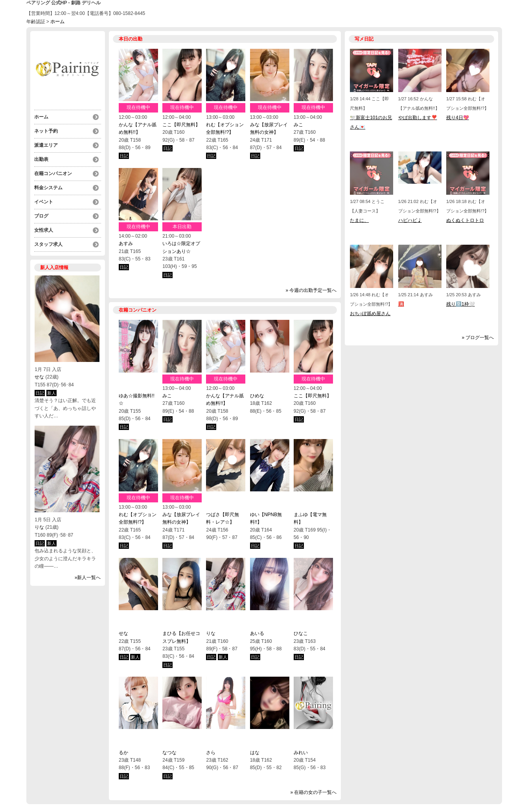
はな (255, 753)
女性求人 (44, 230)
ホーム (41, 117)
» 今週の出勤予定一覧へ (311, 290)
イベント (44, 202)
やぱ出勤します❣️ (418, 118)
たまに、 (359, 220)
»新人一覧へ (88, 578)
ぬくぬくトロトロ (465, 220)
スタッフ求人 (48, 244)
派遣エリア (46, 145)
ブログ (41, 216)
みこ (298, 125)
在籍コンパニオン (53, 173)
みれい (301, 753)
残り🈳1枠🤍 (461, 304)
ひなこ (301, 633)
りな (39, 527)
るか (123, 753)
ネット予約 (46, 131)
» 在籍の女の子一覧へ (313, 792)
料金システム (48, 188)
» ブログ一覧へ (478, 338)
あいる (257, 633)
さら (211, 753)
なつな (169, 753)
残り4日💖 (458, 118)
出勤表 (41, 159)
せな (39, 377)
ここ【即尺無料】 (181, 125)
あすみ (126, 244)
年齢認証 (36, 22)
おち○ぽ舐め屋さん (370, 314)
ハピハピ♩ (410, 220)
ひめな (257, 396)
